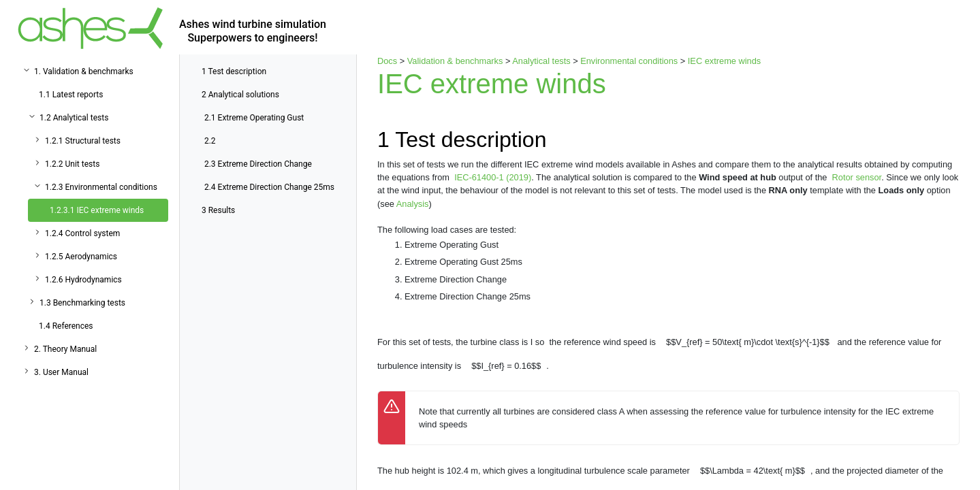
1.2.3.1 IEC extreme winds (97, 210)
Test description (234, 71)
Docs (387, 61)
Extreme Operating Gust (254, 118)
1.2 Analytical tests (74, 118)
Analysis (413, 204)
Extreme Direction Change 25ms (269, 187)
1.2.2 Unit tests (72, 164)
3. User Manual (61, 372)
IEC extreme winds (724, 61)
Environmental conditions (629, 61)
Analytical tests (541, 61)
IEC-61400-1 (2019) (493, 177)
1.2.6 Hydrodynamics (83, 280)
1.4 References (66, 326)
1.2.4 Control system (82, 233)
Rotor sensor (857, 177)
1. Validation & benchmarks (84, 71)
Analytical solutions (240, 95)
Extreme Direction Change (258, 164)
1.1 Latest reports (71, 95)
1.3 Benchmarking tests (82, 303)
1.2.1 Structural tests (83, 141)
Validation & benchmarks (455, 61)
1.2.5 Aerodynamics (81, 257)
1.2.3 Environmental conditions (101, 187)
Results (218, 210)
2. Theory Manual (65, 349)
